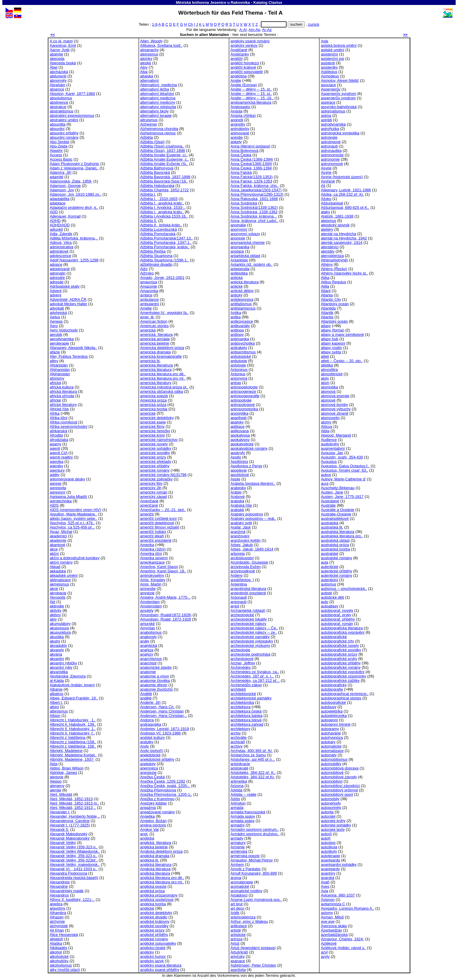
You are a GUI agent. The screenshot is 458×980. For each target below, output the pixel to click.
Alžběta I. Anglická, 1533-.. (163, 207)
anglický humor (153, 956)
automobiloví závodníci (340, 786)
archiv (236, 733)
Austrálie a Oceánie (337, 510)
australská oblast (335, 540)
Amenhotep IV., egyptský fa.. (164, 313)
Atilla (325, 286)
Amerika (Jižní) (153, 549)
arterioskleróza (243, 917)
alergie (55, 790)
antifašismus (241, 304)
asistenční (329, 54)
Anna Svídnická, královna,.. (254, 216)
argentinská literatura (248, 589)
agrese (55, 483)
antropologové (243, 405)
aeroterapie (59, 343)
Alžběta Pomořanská (158, 234)
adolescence (60, 256)
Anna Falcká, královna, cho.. (255, 186)
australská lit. (332, 527)
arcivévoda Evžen (246, 567)
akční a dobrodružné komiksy (75, 558)
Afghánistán (60, 374)
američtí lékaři (152, 536)
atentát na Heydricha (338, 234)
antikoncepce (242, 321)
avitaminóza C (333, 904)
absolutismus (61, 98)
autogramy (330, 729)
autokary (328, 742)
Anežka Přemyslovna (158, 790)
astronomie (330, 159)
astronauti (329, 146)
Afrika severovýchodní (68, 426)
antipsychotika (243, 343)
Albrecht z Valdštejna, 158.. (73, 746)
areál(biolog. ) (242, 580)
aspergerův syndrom (338, 98)
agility (55, 475)
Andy (145, 746)
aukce (326, 475)
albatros (57, 694)
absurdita (58, 124)
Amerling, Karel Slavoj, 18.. (163, 571)
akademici (58, 536)
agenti (55, 448)
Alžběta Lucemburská (159, 229)
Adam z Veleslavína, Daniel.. (74, 168)
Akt (52, 602)
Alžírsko (147, 273)
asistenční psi (332, 59)
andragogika (151, 724)
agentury (57, 470)
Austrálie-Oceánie (336, 514)
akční (54, 554)
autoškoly (329, 851)
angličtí (237, 59)
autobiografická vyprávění (342, 632)
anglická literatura (156, 843)
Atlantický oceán (335, 304)
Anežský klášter (154, 803)
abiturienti (58, 76)
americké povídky (155, 453)
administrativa (61, 247)
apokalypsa (240, 435)
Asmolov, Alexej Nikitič (340, 80)
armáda (237, 808)
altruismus (149, 120)
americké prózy (153, 457)
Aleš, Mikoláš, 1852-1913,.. (73, 808)
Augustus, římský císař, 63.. (344, 470)
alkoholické (59, 956)
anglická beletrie (154, 847)
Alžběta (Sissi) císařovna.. (162, 146)
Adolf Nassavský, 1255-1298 (74, 260)
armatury (238, 843)
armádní (237, 825)
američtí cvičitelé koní (158, 518)
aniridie (237, 137)
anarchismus (151, 659)
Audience (329, 440)
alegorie (57, 777)
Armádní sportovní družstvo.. (255, 834)
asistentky (329, 67)
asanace (238, 961)
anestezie (148, 773)
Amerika (147, 545)
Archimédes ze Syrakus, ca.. (255, 672)
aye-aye (328, 921)
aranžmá (238, 532)
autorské (328, 816)
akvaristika (59, 672)
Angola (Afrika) (243, 115)
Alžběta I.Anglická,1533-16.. (164, 216)
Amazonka (149, 291)
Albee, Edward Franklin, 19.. (74, 698)
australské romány (336, 558)
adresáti (57, 282)
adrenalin (58, 273)
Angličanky (240, 54)
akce (54, 549)
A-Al (243, 30)
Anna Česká (241, 155)
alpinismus (149, 54)
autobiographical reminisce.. (345, 694)
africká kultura (62, 387)
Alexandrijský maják (67, 891)
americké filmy (152, 426)
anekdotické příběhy (157, 759)
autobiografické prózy (339, 654)
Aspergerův (331, 89)
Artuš (235, 943)
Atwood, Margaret (336, 435)
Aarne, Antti (60, 50)
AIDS (54, 505)
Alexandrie (59, 886)
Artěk (235, 913)
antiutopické (241, 356)
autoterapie (330, 856)
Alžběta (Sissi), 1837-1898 (163, 151)
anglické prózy (152, 930)
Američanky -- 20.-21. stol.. (163, 510)
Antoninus (239, 370)
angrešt (237, 120)
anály (145, 641)
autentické (329, 567)
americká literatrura (157, 365)
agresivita (58, 488)
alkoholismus (61, 965)
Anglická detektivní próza (162, 851)
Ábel (53, 67)
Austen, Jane (332, 492)
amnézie (148, 593)
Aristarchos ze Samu (248, 755)
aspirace (328, 102)
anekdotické (150, 755)
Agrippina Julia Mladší (68, 497)
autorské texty (333, 829)
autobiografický (334, 685)
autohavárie (331, 733)
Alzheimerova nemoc (158, 133)
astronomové (332, 164)
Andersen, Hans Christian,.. (164, 716)
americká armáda (155, 339)
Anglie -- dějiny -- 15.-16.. (252, 98)
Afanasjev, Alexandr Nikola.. (73, 348)
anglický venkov (244, 45)
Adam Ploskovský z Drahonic (74, 164)
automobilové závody (339, 777)
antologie (238, 365)
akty (53, 619)
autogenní (329, 720)
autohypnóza (332, 737)
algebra (56, 904)
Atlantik (327, 313)
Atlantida (328, 308)
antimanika (240, 339)
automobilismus (334, 759)
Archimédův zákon (246, 685)
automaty (329, 755)
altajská (147, 76)
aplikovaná (240, 431)
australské (329, 554)
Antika (236, 313)
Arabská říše (241, 505)
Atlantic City (331, 299)
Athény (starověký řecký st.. (344, 273)
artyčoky (238, 956)
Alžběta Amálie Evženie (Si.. (164, 164)
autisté (326, 593)
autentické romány (336, 575)
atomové (328, 400)
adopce (56, 264)
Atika (325, 278)
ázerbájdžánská (334, 935)
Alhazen (57, 917)
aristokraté (239, 768)
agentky (56, 466)
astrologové (331, 142)
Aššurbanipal (332, 203)
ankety (236, 142)
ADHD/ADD (60, 225)
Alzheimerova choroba (159, 129)
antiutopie (239, 361)
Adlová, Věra (61, 243)
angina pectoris (153, 825)
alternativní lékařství (157, 94)
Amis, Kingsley (153, 580)
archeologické (242, 615)
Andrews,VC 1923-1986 (161, 733)
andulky (147, 742)
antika (236, 317)
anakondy (149, 637)
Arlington (238, 803)
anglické (147, 908)
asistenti (328, 63)
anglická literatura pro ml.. (162, 882)
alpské (146, 63)
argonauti (238, 602)
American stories (155, 326)
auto (325, 602)
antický (236, 295)
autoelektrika (332, 711)
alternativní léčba (155, 89)
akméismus (59, 584)
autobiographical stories (341, 698)
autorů (326, 834)
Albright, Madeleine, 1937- (72, 759)
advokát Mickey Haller (68, 304)
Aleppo (56, 781)
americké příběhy (155, 466)
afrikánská (58, 431)
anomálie (238, 225)
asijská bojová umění (339, 45)
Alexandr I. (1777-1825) (70, 825)
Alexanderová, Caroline (70, 821)
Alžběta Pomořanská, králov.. (165, 247)
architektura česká (246, 711)
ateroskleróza (332, 256)
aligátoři (56, 939)
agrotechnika (61, 501)
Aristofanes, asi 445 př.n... (253, 759)
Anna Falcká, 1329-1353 (251, 181)
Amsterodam (151, 606)
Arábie (236, 492)
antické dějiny (242, 291)
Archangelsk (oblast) (248, 610)
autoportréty (331, 808)
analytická (149, 645)
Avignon (328, 900)
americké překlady (156, 462)
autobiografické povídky (341, 650)
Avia (324, 891)
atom (325, 383)
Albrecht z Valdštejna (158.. (73, 742)
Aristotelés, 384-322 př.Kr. (253, 777)
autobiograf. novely (337, 610)
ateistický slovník (335, 225)
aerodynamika (62, 339)
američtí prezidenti (156, 540)
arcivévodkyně (243, 571)
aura (325, 483)
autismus (328, 584)
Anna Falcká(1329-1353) (251, 177)
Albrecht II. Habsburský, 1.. (73, 729)
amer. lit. (148, 317)
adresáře (57, 278)
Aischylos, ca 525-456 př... (72, 527)
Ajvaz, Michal (61, 532)
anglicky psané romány (250, 41)
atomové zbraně (334, 413)
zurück (314, 24)
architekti (238, 689)
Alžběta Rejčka (153, 251)
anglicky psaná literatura (161, 965)
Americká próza (153, 400)
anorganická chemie (248, 243)
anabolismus (151, 632)
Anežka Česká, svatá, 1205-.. (165, 786)
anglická (147, 838)
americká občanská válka (162, 391)
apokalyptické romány (249, 448)
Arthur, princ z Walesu (249, 921)
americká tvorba (154, 409)
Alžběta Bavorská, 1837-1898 (165, 177)
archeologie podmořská (250, 654)
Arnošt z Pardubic (246, 869)
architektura (241, 707)
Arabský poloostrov (247, 514)
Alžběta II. (149, 221)
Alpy (144, 67)
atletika (327, 365)
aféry (54, 361)
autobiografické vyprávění (342, 672)
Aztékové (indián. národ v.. (343, 948)
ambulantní (150, 304)
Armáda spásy (243, 816)
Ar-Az (267, 30)
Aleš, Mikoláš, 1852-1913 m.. (74, 803)
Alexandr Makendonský (70, 838)
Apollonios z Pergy (246, 466)
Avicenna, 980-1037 (338, 895)
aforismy (57, 378)
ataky (325, 212)
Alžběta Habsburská (157, 186)
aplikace (237, 426)
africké (55, 400)
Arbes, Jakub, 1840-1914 (252, 549)
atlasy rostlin (331, 348)
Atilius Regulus (333, 282)
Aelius (55, 317)
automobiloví (332, 781)
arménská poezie (245, 856)
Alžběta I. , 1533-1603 (159, 199)
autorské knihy (333, 821)
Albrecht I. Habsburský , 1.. (73, 720)
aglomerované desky (67, 479)
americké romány (155, 470)
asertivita (238, 970)
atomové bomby (334, 405)
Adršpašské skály (65, 286)
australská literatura (337, 532)
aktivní (55, 615)
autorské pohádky (336, 825)
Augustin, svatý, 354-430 (342, 457)
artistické (238, 935)
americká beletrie (155, 343)
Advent (56, 291)
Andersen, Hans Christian (162, 711)
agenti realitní (61, 457)
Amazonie (149, 286)
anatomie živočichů (157, 689)
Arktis (235, 799)
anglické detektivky (156, 913)
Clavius (275, 2)
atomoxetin (330, 418)
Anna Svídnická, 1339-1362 (254, 212)
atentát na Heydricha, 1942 (344, 238)
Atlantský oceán (334, 321)
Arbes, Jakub (242, 545)
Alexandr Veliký (63, 843)
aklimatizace (60, 580)
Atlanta (327, 295)
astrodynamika (333, 124)
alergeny (57, 786)
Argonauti (239, 597)
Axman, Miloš (332, 917)
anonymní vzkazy (245, 234)
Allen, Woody (151, 41)
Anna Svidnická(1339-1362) (254, 207)
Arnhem (237, 865)
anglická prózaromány (159, 895)
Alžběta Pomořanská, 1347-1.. (166, 243)
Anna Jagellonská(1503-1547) (256, 190)
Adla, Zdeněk (61, 234)
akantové (57, 545)
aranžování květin (246, 540)
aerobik (56, 335)
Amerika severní (154, 558)
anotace (237, 251)
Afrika (55, 413)
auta (325, 562)
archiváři (238, 742)
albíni (54, 707)
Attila (325, 431)
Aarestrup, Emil (63, 45)
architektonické (243, 694)
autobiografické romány (341, 667)
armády (237, 838)
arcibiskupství (242, 558)
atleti (325, 356)
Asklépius (329, 72)
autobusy (328, 707)
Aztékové (329, 943)
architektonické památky (251, 698)
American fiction (154, 321)
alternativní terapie (156, 115)
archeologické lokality (249, 619)
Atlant (326, 291)
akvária (56, 654)
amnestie (148, 589)
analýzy (147, 654)
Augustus (329, 462)
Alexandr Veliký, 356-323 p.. (73, 856)
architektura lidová (246, 720)
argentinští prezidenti (248, 593)
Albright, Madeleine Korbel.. (73, 755)
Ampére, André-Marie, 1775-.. (165, 597)
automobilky (331, 764)
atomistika (329, 387)
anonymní (239, 229)
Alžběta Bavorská (155, 172)
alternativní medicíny (158, 102)
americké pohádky (156, 448)
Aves (325, 886)
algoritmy (57, 908)
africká (55, 383)
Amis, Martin (151, 584)
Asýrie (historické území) (342, 177)
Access (56, 155)
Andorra (147, 720)
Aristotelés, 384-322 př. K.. (253, 773)
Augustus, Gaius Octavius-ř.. (345, 466)
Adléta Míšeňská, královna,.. (74, 238)
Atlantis (327, 317)
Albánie (56, 689)
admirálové (59, 251)
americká (148, 330)
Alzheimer (149, 124)
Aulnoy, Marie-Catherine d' (343, 479)
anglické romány (154, 939)
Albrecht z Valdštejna (67, 737)
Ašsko (326, 199)
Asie (325, 41)
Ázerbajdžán (331, 930)
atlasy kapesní (333, 343)
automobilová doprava (340, 768)
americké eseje (153, 422)
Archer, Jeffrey (243, 663)
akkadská (58, 571)
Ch (190, 24)
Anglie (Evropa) (244, 85)
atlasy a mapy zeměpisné (342, 335)
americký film (151, 483)
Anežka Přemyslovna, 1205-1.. (166, 794)
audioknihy (330, 444)
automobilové (332, 773)
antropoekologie (244, 387)
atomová (328, 391)
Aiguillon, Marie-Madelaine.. (73, 514)
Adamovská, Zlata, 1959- (71, 181)
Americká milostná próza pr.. (164, 387)
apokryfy (238, 453)
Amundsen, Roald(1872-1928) (166, 615)
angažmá (148, 808)
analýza (147, 650)
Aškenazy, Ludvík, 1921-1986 (346, 190)
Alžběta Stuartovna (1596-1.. (165, 260)
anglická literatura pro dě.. (162, 878)
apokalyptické (242, 444)
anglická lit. (150, 860)
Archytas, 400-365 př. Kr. (252, 751)
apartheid (238, 418)
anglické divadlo (154, 917)
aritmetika (239, 781)
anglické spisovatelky (158, 943)
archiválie (238, 737)
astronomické (332, 155)
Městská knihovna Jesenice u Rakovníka (213, 2)
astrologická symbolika (340, 133)
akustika (57, 637)
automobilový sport (337, 794)
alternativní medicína (158, 98)
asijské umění (332, 50)
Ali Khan (57, 930)
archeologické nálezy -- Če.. (254, 628)
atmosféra (329, 370)
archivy (237, 746)
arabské (237, 510)
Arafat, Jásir (241, 527)
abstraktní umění (64, 120)
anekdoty (148, 764)
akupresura (59, 628)
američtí (147, 514)
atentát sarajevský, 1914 (341, 243)
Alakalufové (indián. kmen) (72, 685)
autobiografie (332, 689)
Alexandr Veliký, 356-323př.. (74, 860)
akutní (55, 641)
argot (235, 606)
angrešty (238, 124)
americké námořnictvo (159, 440)
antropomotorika (244, 409)
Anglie (236, 80)
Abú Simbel (59, 142)
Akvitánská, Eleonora (68, 676)
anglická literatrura (156, 865)
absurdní (57, 129)
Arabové (238, 497)
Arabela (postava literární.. (253, 483)
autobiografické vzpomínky (343, 676)
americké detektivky (157, 418)
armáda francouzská (248, 812)
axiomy (327, 913)
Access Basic (61, 159)
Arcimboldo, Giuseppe (249, 562)
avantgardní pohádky (339, 865)
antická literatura (244, 282)
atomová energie (335, 396)
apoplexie (239, 470)
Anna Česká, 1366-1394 (251, 168)
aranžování (240, 536)
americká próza (153, 405)
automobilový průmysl (339, 790)
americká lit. (150, 361)
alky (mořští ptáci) (65, 970)
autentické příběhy (336, 571)
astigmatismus (333, 111)
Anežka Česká (153, 777)
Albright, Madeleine (66, 751)
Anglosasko (240, 107)
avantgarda (330, 860)
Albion (55, 716)
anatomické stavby (156, 667)
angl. (144, 834)
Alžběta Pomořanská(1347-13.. (167, 238)
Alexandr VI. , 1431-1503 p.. (73, 869)
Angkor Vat (150, 829)
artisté (236, 930)
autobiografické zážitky (340, 681)
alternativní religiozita (158, 107)
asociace (328, 85)
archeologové (242, 659)
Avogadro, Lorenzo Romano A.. (347, 908)
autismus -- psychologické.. (344, 589)
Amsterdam (150, 602)
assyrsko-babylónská (339, 107)
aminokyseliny (152, 575)
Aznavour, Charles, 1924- (342, 939)
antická (237, 278)
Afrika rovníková (63, 422)
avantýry (328, 873)
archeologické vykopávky (252, 641)
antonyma (239, 378)
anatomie (148, 672)
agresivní (57, 492)
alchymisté (59, 926)
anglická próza (153, 891)
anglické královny (155, 921)
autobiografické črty (337, 641)
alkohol (56, 952)
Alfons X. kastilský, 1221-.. (72, 900)
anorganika (240, 247)
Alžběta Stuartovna (156, 256)
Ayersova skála (334, 926)
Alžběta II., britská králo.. (161, 225)
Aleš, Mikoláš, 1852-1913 (71, 799)
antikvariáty (240, 326)
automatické (331, 746)
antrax (236, 383)
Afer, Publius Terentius (69, 356)
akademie (58, 540)
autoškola (329, 847)
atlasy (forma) (332, 330)
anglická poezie (153, 886)
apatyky (237, 422)
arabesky (238, 488)
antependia (240, 269)
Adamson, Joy (62, 190)
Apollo (236, 457)
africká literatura (63, 391)
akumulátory (60, 624)
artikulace (239, 926)
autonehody (331, 803)
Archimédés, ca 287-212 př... (255, 681)
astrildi (326, 120)
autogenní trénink (335, 724)
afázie (55, 352)
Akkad (55, 567)
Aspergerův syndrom (338, 94)
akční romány (61, 562)
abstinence (59, 102)
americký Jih (151, 488)
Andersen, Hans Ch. (157, 707)
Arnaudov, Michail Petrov (252, 860)
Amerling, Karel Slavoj (159, 567)
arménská (239, 851)
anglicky (147, 952)
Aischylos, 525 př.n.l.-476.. (72, 523)
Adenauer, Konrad (65, 216)
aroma (236, 878)
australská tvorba (335, 549)
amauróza (149, 282)
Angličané (239, 50)
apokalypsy (240, 440)
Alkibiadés (58, 948)
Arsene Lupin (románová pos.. (256, 900)
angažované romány (158, 812)
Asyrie (326, 168)
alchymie (57, 921)
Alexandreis (60, 882)
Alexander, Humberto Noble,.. (75, 816)
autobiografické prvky (339, 659)
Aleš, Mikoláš (61, 794)
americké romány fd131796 (163, 475)
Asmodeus (330, 76)
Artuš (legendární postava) (253, 948)
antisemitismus (243, 352)
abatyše (56, 54)
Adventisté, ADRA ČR (68, 299)
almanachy (149, 50)
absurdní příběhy (64, 133)
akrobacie (58, 593)
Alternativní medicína (159, 85)
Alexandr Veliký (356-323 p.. (74, 847)
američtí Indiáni (153, 532)
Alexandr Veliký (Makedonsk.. (75, 851)
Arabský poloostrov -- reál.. (253, 518)
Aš (323, 186)
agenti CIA (59, 453)
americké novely (154, 444)
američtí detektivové (157, 523)
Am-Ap (254, 30)
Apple (235, 479)
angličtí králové (243, 67)
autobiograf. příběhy (338, 619)
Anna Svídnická (244, 203)
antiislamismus (243, 308)
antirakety (239, 348)
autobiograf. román (337, 624)
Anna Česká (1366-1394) (252, 159)
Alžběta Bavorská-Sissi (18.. (164, 181)
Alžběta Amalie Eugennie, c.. (165, 159)
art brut (237, 904)
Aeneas (56, 321)
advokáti (57, 308)
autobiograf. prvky (336, 615)
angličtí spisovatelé (247, 72)
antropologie (241, 400)
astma (326, 115)
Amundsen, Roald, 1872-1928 (166, 619)
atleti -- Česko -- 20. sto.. (342, 361)
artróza (236, 939)
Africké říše (59, 409)
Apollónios (239, 462)
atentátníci (330, 247)
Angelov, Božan (153, 821)
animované (240, 133)
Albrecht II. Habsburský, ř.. (72, 733)
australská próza (335, 545)
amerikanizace (153, 562)
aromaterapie (242, 882)
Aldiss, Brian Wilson (67, 768)
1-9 (155, 24)
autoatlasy (329, 606)
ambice (146, 295)
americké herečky (155, 431)
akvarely (57, 650)
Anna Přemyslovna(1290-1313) (257, 194)
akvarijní (57, 659)
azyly (325, 956)
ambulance (150, 299)
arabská (237, 501)
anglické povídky (154, 926)
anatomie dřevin (154, 685)
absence (57, 89)
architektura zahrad (247, 724)
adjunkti (56, 229)
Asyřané (328, 181)
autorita (327, 812)
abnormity (58, 80)
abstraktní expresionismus (72, 115)
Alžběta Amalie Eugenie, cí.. (164, 155)
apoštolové (240, 475)
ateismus (328, 221)
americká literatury (156, 383)
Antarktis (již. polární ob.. (251, 264)
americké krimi (153, 435)
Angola (236, 111)
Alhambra (58, 913)
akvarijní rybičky (63, 663)
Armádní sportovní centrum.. (255, 829)
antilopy (237, 335)
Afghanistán (60, 370)
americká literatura (156, 335)
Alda (53, 764)
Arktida (236, 790)
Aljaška (56, 943)
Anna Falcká (241, 172)
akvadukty (58, 645)
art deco (237, 908)
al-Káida (57, 681)
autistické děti (332, 597)
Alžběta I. (148, 194)
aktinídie (57, 606)
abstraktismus (61, 111)
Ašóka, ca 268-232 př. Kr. (342, 194)
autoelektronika (334, 716)
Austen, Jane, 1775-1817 (342, 497)
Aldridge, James (63, 773)
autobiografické (334, 637)
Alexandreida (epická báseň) (74, 878)
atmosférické (332, 374)
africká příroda (62, 396)
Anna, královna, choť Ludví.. (254, 221)
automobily (330, 799)
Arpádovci (239, 895)
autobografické (333, 702)
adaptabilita (59, 199)
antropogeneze (243, 391)
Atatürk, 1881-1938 (337, 216)
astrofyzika (330, 129)
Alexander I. (60, 812)
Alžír (144, 269)
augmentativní (333, 448)
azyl (324, 952)
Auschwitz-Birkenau (338, 488)
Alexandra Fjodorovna (68, 873)
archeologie (240, 650)
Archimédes (241, 667)
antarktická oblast (245, 256)
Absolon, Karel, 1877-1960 (72, 94)
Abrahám (57, 85)
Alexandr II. (59, 829)
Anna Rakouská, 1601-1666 (254, 199)
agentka (57, 462)
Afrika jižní (58, 418)
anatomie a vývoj (155, 676)
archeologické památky (250, 637)
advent (55, 295)
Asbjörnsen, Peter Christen (253, 965)
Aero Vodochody (64, 330)
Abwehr (56, 151)
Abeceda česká (63, 63)
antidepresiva (242, 299)
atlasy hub (329, 339)
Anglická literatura (155, 869)
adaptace (58, 203)
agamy (55, 444)
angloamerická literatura (251, 102)
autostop (328, 843)
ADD (54, 212)
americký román (154, 492)
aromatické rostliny (246, 891)
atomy (326, 422)
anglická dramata (155, 856)
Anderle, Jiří (150, 702)
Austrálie (328, 505)
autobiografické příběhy (341, 663)
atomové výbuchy (336, 409)
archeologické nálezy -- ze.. (254, 632)
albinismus (59, 711)
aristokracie (240, 764)
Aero (54, 326)
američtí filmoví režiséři (160, 527)
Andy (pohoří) (152, 751)
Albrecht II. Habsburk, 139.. (73, 724)
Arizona (237, 786)
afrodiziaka (59, 440)
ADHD (55, 221)
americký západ (154, 497)
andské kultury (153, 737)
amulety (147, 610)
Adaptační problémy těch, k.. (74, 207)
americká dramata (156, 352)
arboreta (238, 554)
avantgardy (330, 869)
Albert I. (56, 702)
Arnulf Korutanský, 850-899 (254, 873)
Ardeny (237, 575)
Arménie (238, 847)
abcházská (59, 72)
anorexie (238, 238)
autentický (329, 580)
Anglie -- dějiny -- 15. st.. (251, 89)
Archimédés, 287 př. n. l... (252, 676)
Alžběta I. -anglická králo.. (162, 203)
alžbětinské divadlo (156, 264)
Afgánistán (59, 365)
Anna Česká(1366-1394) (251, 164)
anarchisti (148, 663)
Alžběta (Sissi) (152, 142)
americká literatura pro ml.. (163, 378)
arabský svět (241, 523)
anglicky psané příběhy (160, 970)
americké (148, 413)
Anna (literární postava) (250, 146)
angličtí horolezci (245, 63)
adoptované (60, 269)
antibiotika (239, 273)
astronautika (331, 151)
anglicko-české (153, 948)
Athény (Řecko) (334, 269)
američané (149, 505)
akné (54, 589)
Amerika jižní (151, 554)
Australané (330, 501)
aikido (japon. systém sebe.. (73, 518)
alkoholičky (59, 961)
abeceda (57, 59)
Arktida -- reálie (243, 794)
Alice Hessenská (64, 935)
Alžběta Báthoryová (157, 168)
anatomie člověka (155, 681)
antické (237, 286)
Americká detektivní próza (162, 348)
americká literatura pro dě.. (163, 374)
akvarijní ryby (61, 667)
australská (329, 523)
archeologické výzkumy (250, 645)
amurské (148, 624)
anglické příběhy (154, 935)
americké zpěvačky (156, 479)
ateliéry (327, 229)
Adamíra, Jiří (60, 172)
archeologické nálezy (248, 624)
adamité (57, 177)
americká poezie (154, 396)
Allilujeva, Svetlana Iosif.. (161, 45)
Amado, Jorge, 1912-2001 (162, 278)
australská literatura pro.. (342, 536)
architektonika (242, 702)
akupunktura (60, 632)
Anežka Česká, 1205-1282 (163, 781)
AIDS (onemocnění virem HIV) (75, 510)
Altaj (144, 72)
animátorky (240, 129)
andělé (146, 698)
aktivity (55, 610)
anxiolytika (239, 413)
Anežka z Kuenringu (157, 799)
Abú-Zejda (58, 146)
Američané (149, 501)
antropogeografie (245, 396)
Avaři (325, 882)
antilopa (237, 330)
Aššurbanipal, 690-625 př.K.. (345, 207)
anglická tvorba (153, 904)
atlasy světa (331, 352)
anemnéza (149, 768)
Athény (327, 264)
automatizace (332, 751)
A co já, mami (61, 41)
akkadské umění (64, 575)
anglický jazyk (152, 961)
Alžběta (147, 137)
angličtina (238, 76)
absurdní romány (64, 137)
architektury (240, 729)
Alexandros (59, 895)
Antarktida (239, 260)
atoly (325, 378)
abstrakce (58, 107)
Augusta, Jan (332, 453)
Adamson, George (65, 186)
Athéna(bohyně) (334, 260)
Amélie (146, 308)
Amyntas (148, 628)
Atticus (326, 426)
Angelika (148, 816)
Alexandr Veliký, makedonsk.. (75, 865)
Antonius (238, 374)
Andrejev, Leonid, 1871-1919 (165, 729)
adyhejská (58, 313)
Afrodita (56, 435)
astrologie (329, 137)
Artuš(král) (239, 952)
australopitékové (335, 518)
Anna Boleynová (244, 151)
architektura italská (246, 716)
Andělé (146, 694)
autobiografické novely (340, 645)
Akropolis (58, 597)
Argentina (239, 584)
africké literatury (63, 405)
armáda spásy (242, 821)
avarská (327, 878)
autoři (326, 838)
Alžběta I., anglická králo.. (162, 212)
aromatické (240, 886)
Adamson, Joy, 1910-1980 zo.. (76, 194)
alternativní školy (155, 111)
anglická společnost (157, 900)
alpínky (146, 59)
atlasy (326, 326)
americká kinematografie (161, 356)
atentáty (328, 251)
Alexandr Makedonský (68, 834)
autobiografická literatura (342, 628)
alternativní (150, 80)
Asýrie (326, 172)
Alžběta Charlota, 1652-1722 (165, 190)
